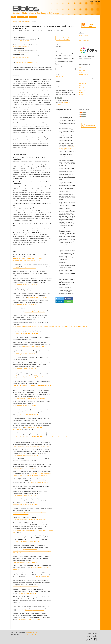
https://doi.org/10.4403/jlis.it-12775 (40, 483)
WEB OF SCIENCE (84, 75)
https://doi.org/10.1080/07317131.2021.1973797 (26, 334)
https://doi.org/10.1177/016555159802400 (29, 619)
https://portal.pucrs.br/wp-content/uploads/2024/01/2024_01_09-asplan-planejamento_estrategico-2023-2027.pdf (32, 551)
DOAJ (81, 68)
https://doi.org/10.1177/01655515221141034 (27, 415)
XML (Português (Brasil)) (63, 39)
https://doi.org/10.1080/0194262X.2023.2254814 (26, 455)
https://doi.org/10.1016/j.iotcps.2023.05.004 (24, 406)
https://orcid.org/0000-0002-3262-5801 (21, 41)
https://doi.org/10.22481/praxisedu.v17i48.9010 (25, 505)
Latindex (82, 95)
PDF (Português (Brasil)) (63, 37)
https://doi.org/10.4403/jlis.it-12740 (27, 593)
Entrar (92, 1)
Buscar (96, 17)
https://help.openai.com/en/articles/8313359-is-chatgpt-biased (30, 519)
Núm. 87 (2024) (27, 22)
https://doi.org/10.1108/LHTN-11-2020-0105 (24, 495)
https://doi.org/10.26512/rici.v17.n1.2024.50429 (25, 586)
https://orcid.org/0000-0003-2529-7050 (21, 46)
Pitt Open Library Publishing (33, 632)
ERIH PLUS (82, 70)
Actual (14, 17)
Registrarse (98, 1)
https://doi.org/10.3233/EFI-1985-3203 (37, 297)
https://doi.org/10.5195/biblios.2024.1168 (27, 63)
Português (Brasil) (84, 40)
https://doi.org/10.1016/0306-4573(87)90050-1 (25, 305)
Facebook (22, 635)
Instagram (28, 635)
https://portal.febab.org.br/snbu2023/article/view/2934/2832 (29, 398)
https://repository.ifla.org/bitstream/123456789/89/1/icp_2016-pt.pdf (31, 446)
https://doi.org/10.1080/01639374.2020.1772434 (26, 562)
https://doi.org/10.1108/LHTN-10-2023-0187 (24, 268)
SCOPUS (81, 72)
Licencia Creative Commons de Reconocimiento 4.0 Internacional (66, 148)
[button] (60, 299)
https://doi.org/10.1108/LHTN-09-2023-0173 (24, 369)
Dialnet (81, 97)
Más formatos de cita (61, 69)
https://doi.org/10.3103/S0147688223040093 (37, 577)
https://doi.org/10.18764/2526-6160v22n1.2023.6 (34, 347)
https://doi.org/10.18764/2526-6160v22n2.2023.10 (26, 542)
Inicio (14, 22)
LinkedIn (35, 635)
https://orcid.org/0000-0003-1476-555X (21, 52)
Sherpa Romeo (83, 88)
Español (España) (84, 36)
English (81, 38)
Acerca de (32, 17)
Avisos (26, 17)
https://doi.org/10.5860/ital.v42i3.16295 (35, 312)
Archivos (20, 17)
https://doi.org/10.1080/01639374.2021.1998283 (26, 285)
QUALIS (81, 92)
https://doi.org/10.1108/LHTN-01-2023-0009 (24, 468)
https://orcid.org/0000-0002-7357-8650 (21, 58)
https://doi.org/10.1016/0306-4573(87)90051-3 (25, 354)
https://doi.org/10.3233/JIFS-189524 (35, 610)
